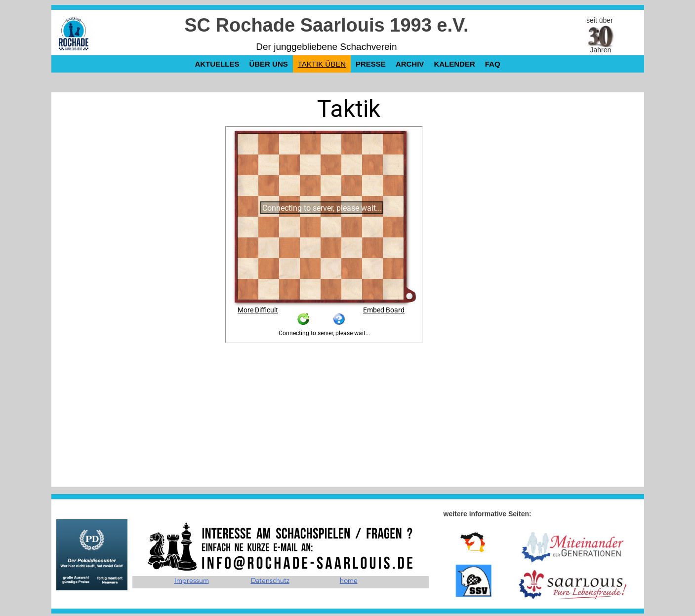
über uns (268, 64)
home (349, 581)
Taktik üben (322, 64)
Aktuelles (217, 64)
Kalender (454, 64)
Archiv (410, 64)
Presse (371, 64)
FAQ (493, 64)
